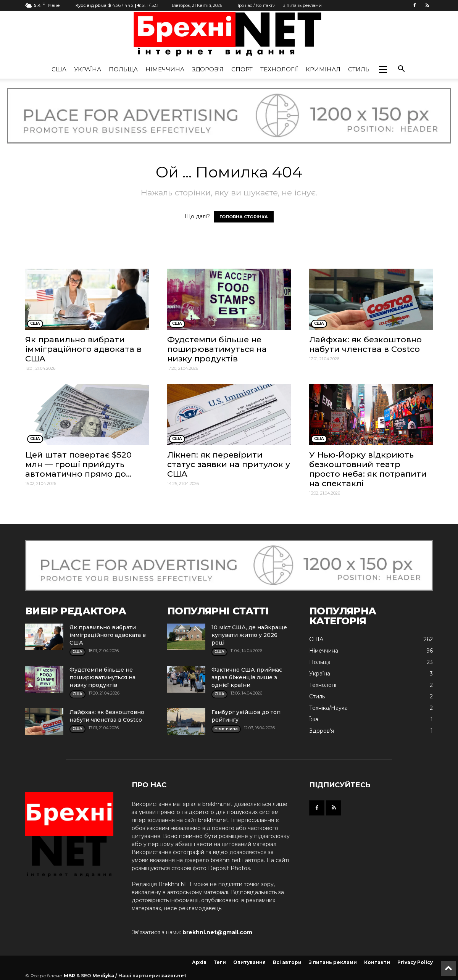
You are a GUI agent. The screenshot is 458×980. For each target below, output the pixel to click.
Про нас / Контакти (256, 5)
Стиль (359, 69)
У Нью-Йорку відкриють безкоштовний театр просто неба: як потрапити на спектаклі (368, 469)
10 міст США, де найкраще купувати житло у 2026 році (249, 635)
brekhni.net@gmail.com (217, 932)
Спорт (242, 69)
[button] (383, 69)
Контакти (377, 962)
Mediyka (103, 976)
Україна (88, 69)
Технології (279, 69)
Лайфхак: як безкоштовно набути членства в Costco (365, 344)
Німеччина (165, 69)
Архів (199, 962)
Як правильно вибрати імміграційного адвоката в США (83, 349)
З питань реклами (302, 5)
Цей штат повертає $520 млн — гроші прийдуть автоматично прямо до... (78, 464)
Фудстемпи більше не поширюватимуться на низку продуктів (217, 349)
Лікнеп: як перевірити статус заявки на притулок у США (229, 464)
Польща (123, 69)
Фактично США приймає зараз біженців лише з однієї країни (247, 677)
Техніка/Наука (328, 708)
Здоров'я (208, 69)
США (59, 69)
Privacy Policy (415, 962)
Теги (220, 962)
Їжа (314, 719)
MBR (69, 976)
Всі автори (287, 962)
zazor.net (174, 976)
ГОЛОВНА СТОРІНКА (244, 217)
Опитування (249, 962)
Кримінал (323, 69)
